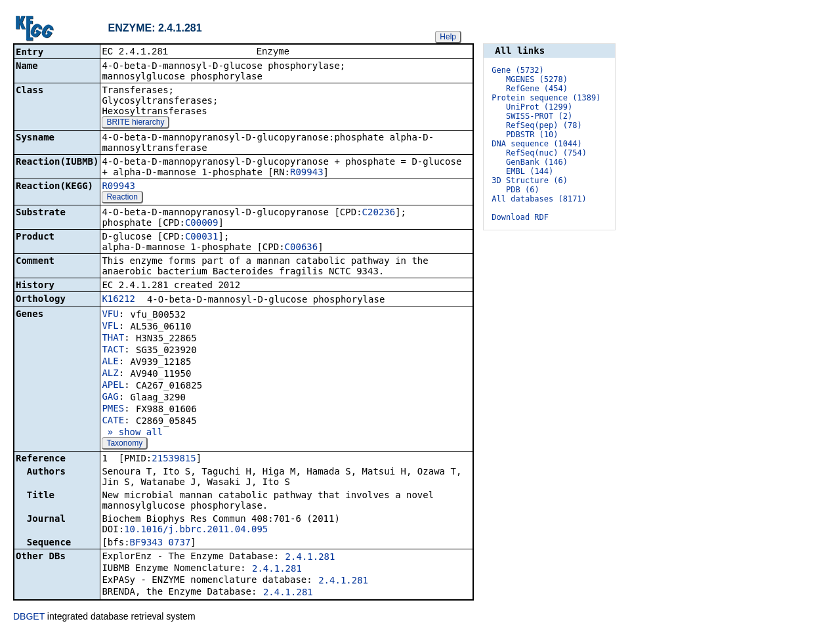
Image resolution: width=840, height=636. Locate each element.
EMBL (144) (530, 171)
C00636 (302, 248)
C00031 (202, 238)
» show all (132, 433)
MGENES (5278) (537, 79)
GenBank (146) (537, 162)
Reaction (122, 198)
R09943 (307, 173)
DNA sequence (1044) (536, 144)
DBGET (29, 618)
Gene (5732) (517, 70)
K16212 (118, 300)
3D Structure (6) (530, 180)
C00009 (202, 224)
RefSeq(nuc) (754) (546, 153)
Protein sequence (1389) (546, 98)
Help (448, 37)
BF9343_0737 (160, 543)
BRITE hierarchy (135, 123)
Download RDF (520, 217)
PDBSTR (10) (532, 135)
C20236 (379, 213)
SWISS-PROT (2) (539, 116)
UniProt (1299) (539, 107)
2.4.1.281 (310, 558)
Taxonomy (124, 444)
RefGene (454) (537, 89)
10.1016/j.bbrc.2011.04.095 (196, 530)
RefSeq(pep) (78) (544, 125)
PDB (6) (523, 190)
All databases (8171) (539, 199)
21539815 (174, 459)
